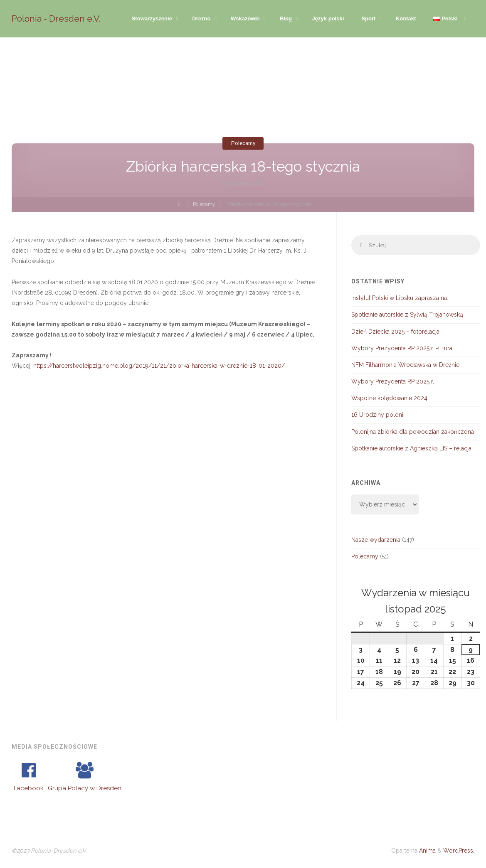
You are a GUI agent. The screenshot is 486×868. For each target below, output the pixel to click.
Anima (427, 851)
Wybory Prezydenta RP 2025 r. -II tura (402, 349)
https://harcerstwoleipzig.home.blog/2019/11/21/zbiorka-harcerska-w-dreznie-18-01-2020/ (159, 366)
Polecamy (243, 143)
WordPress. (459, 851)
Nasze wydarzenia (376, 540)
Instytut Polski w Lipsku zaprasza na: (400, 298)
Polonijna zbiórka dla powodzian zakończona (413, 432)
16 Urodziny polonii (378, 415)
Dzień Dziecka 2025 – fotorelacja (395, 332)
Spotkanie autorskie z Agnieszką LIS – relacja (411, 449)
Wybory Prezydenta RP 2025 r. (393, 382)
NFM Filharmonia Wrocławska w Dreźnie (405, 365)
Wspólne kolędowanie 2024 (389, 398)
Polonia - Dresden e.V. (56, 18)
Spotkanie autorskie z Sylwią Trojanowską (407, 315)
